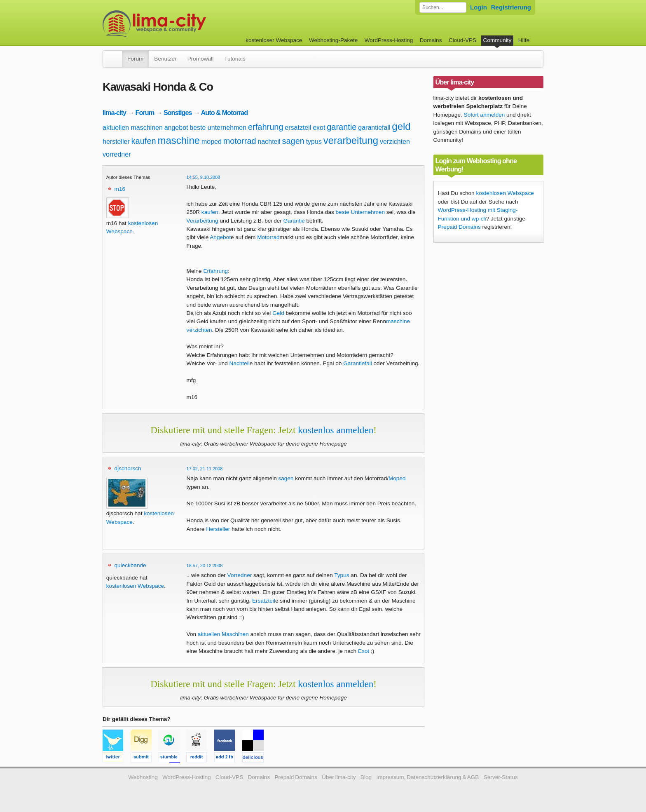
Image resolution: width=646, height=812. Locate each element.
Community (497, 40)
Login (479, 7)
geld (401, 126)
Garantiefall (358, 363)
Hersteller (218, 529)
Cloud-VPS (462, 40)
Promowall (200, 59)
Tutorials (235, 59)
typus (314, 142)
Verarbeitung (202, 221)
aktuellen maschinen (133, 128)
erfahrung (266, 127)
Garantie (294, 221)
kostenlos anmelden (336, 430)
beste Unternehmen (360, 212)
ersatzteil (298, 128)
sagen (293, 141)
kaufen (144, 141)
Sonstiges (178, 113)
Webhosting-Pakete (333, 40)
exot (319, 128)
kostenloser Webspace (274, 40)
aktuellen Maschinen (223, 634)
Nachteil (240, 363)
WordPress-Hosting (389, 40)
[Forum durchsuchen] (443, 7)
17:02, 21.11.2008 (205, 469)
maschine (179, 140)
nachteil (269, 142)
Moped (397, 478)
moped (212, 142)
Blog (366, 777)
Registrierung (511, 7)
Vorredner (240, 575)
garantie (342, 127)
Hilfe (524, 40)
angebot (176, 128)
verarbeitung (351, 140)
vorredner (117, 154)
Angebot (220, 237)
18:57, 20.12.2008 (205, 566)
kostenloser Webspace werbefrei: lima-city (185, 24)
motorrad (240, 141)
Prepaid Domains (459, 227)
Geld (278, 313)
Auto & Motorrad (224, 113)
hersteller (116, 142)
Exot (364, 651)
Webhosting (143, 777)
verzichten (395, 142)
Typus (342, 575)
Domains (431, 40)
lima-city (114, 113)
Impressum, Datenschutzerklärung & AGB (427, 777)
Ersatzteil (264, 601)
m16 (120, 189)
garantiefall (374, 128)
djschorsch (128, 468)
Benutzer (165, 59)
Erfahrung (215, 271)
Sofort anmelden (485, 115)
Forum (135, 59)
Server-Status (501, 777)
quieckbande (130, 565)
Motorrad (268, 237)
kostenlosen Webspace (135, 586)
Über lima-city (339, 777)
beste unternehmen (218, 128)
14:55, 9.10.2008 (204, 177)
